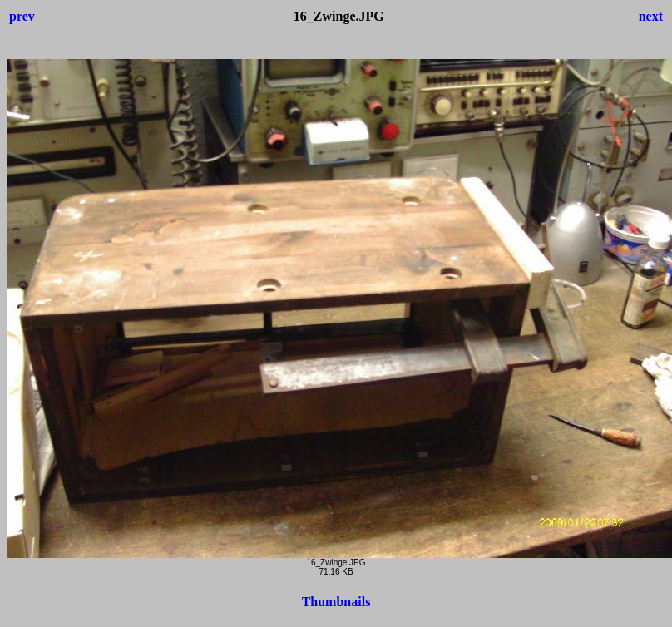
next (651, 16)
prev (22, 16)
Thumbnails (336, 602)
